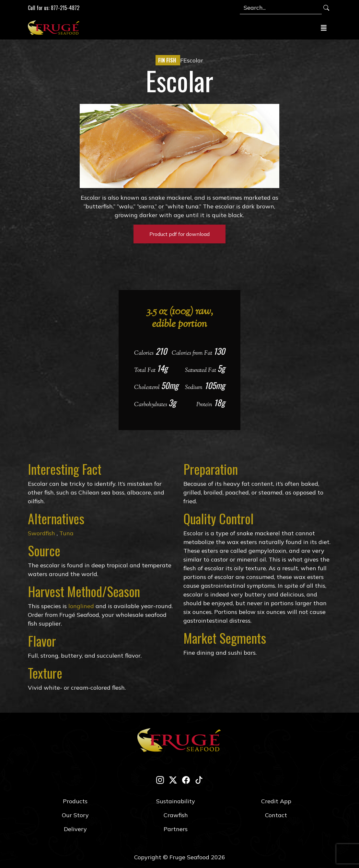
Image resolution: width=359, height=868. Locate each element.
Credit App (276, 801)
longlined (81, 606)
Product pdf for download (179, 234)
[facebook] (186, 780)
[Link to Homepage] (55, 28)
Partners (176, 829)
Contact (276, 815)
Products (75, 801)
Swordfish (41, 533)
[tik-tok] (199, 780)
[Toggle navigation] (324, 28)
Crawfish (176, 815)
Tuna (66, 533)
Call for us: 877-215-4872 (54, 8)
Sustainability (176, 801)
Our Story (75, 815)
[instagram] (160, 780)
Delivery (75, 829)
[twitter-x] (173, 780)
